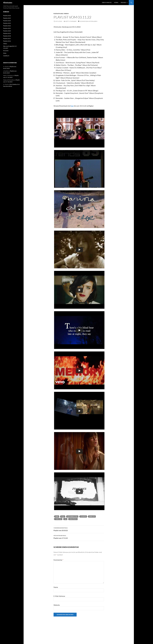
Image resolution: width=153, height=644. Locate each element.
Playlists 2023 (7, 23)
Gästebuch (6, 56)
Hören (116, 2)
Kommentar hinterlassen (89, 21)
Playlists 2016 (7, 41)
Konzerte (6, 51)
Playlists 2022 (58, 14)
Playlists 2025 (7, 18)
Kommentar (58, 560)
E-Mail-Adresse (59, 596)
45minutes (8, 3)
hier (72, 106)
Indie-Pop (92, 516)
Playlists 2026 (7, 16)
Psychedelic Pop (72, 516)
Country (83, 516)
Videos (66, 14)
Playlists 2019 (7, 33)
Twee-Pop (58, 519)
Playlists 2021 (7, 28)
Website (57, 605)
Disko (5, 53)
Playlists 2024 (7, 21)
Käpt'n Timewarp (71, 21)
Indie (57, 516)
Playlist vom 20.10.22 (79, 529)
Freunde (123, 2)
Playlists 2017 (7, 38)
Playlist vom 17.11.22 (79, 537)
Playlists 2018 (7, 36)
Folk (63, 516)
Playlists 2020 (7, 31)
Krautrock (73, 519)
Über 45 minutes (107, 2)
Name (56, 587)
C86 (66, 519)
